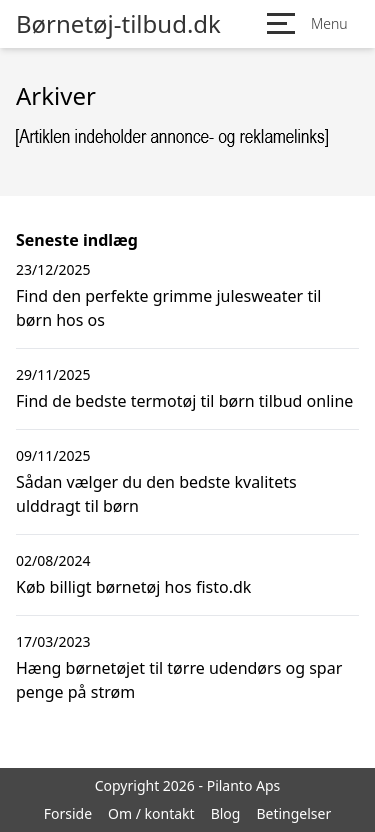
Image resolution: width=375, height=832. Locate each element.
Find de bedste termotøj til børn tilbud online (184, 401)
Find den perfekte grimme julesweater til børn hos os (168, 308)
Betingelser (293, 813)
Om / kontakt (151, 813)
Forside (68, 813)
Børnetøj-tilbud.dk (118, 24)
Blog (226, 813)
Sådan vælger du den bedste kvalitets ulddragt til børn (156, 494)
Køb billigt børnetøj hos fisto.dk (133, 587)
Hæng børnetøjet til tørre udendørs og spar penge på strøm (179, 680)
